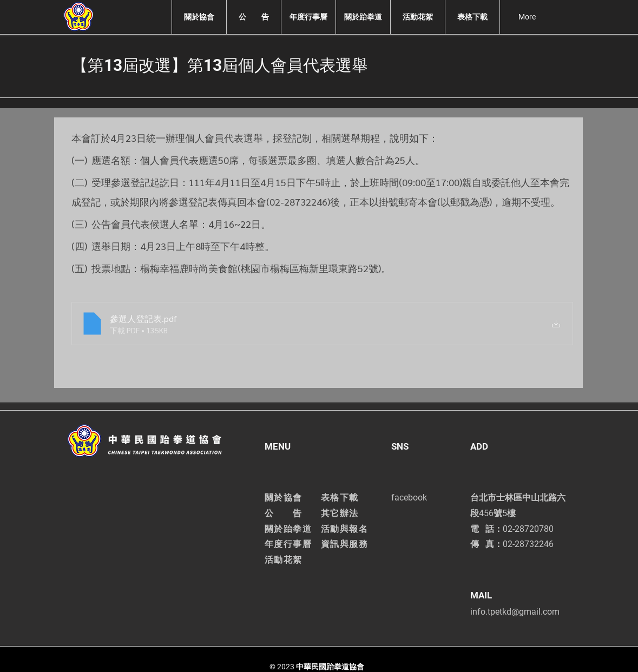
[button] (199, 17)
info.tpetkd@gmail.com (515, 612)
